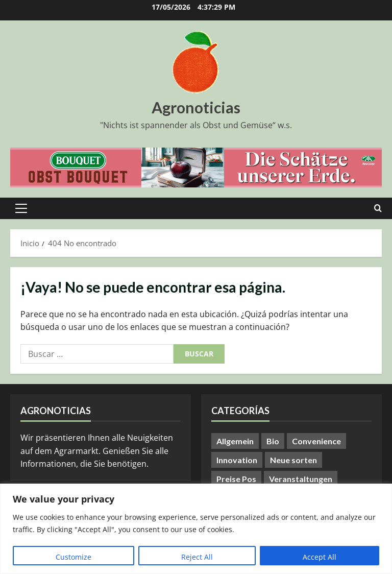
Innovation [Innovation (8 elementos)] (237, 460)
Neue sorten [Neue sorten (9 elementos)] (293, 460)
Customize (73, 557)
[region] (196, 529)
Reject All (197, 557)
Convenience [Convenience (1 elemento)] (316, 441)
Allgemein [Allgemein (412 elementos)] (235, 441)
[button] (21, 208)
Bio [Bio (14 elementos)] (273, 441)
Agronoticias (196, 107)
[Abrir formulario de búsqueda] (378, 208)
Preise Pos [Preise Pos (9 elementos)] (236, 479)
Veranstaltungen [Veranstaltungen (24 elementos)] (301, 479)
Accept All (320, 557)
